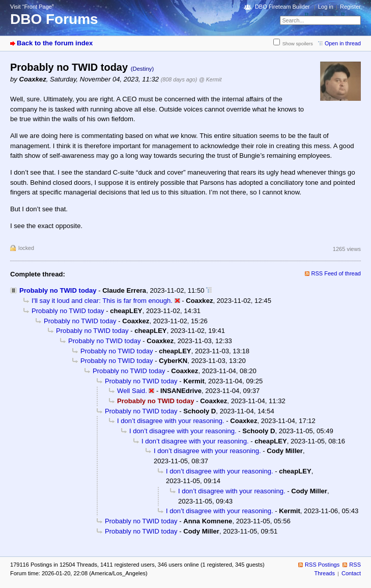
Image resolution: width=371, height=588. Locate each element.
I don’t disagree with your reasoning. (171, 421)
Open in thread (343, 43)
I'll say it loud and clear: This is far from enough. (102, 301)
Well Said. (132, 391)
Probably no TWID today (58, 290)
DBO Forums (54, 19)
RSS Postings (322, 565)
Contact (351, 573)
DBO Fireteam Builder (282, 7)
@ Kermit (210, 79)
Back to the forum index (55, 43)
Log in (326, 7)
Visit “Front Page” (32, 7)
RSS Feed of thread (336, 273)
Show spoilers (298, 44)
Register (350, 7)
